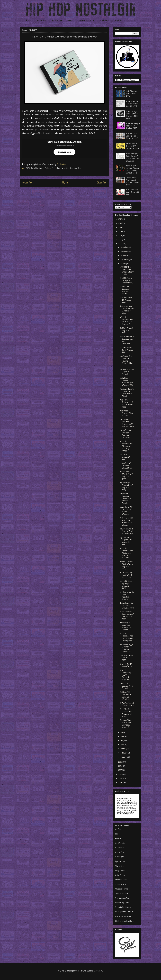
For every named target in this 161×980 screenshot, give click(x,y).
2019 (120, 762)
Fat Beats (119, 830)
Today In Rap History (123, 907)
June (123, 737)
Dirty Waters (120, 871)
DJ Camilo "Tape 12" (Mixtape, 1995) (126, 300)
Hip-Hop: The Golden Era (124, 912)
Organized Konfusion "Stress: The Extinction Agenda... (126, 499)
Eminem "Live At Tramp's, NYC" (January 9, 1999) (132, 146)
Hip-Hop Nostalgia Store (124, 921)
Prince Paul (56, 168)
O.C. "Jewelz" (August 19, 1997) (125, 457)
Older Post (102, 183)
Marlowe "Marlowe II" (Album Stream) (127, 372)
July (122, 733)
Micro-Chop (120, 866)
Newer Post (27, 183)
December (125, 248)
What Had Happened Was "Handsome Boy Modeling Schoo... (127, 446)
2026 (120, 219)
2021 (120, 240)
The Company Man (122, 898)
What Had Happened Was (71, 168)
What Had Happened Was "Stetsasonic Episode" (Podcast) (126, 553)
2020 (28, 168)
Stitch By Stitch (121, 880)
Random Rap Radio (122, 903)
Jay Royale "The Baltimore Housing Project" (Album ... (127, 361)
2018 (120, 766)
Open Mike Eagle (37, 168)
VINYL (133, 20)
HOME (28, 20)
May (123, 741)
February (124, 753)
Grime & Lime (120, 875)
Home (65, 183)
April (123, 745)
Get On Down (120, 852)
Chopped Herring (122, 889)
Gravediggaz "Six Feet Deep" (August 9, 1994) (127, 606)
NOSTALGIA (57, 20)
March (123, 749)
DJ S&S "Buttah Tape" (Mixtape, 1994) (127, 350)
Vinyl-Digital (120, 857)
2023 (120, 232)
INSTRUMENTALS (86, 20)
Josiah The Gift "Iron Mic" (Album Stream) (127, 466)
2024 (120, 228)
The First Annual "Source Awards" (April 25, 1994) (132, 104)
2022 (120, 236)
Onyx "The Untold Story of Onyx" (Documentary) (127, 531)
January (124, 757)
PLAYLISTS (104, 20)
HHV (117, 834)
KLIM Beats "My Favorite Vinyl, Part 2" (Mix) (126, 575)
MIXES (71, 20)
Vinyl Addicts (120, 843)
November (125, 252)
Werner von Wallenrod (123, 917)
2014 (120, 783)
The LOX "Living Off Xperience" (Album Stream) (127, 281)
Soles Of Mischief (122, 894)
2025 (120, 223)
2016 (120, 775)
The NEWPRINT (121, 885)
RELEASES (41, 20)
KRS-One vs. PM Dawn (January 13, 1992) (133, 192)
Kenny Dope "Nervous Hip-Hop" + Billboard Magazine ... (126, 675)
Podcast (48, 168)
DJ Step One (120, 848)
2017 (120, 770)
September (125, 260)
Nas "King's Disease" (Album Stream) (127, 413)
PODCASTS (120, 20)
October (124, 256)
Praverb (118, 839)
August (123, 264)
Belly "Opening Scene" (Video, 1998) (131, 94)
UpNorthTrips (120, 862)
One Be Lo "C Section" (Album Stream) (127, 686)
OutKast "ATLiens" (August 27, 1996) (127, 331)
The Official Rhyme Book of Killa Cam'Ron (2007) (133, 126)
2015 (120, 779)
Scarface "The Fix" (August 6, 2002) (127, 658)
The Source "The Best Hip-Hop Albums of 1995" (132, 136)
